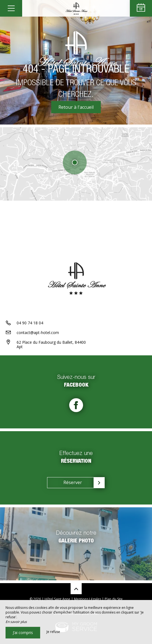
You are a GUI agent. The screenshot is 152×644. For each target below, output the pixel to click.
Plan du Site (114, 599)
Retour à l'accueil (76, 107)
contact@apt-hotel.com (38, 333)
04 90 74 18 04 (30, 323)
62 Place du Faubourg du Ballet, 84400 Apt (51, 345)
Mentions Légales (87, 599)
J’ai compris (23, 633)
